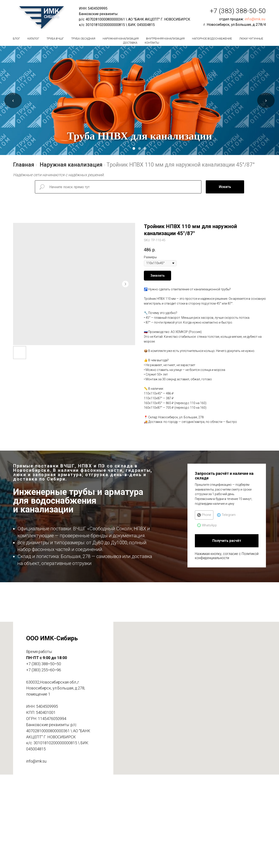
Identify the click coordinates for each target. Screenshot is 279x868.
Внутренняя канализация (165, 39)
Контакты (152, 43)
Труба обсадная (83, 39)
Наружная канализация (121, 39)
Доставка (130, 43)
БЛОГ (16, 39)
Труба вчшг (55, 39)
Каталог (33, 39)
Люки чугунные (251, 39)
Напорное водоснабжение (212, 39)
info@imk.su (255, 19)
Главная (24, 165)
